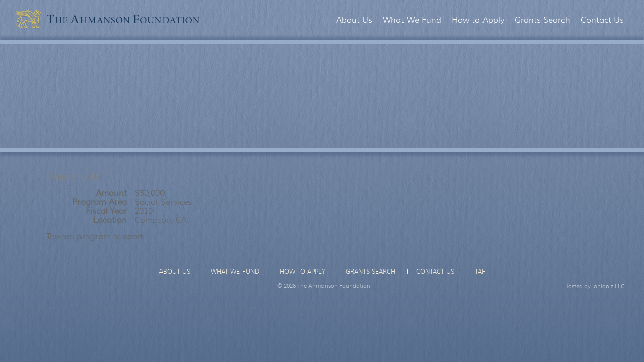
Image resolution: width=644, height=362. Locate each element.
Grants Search (542, 20)
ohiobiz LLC (609, 286)
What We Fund (412, 20)
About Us (354, 20)
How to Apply (478, 20)
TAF (480, 271)
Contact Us (602, 20)
